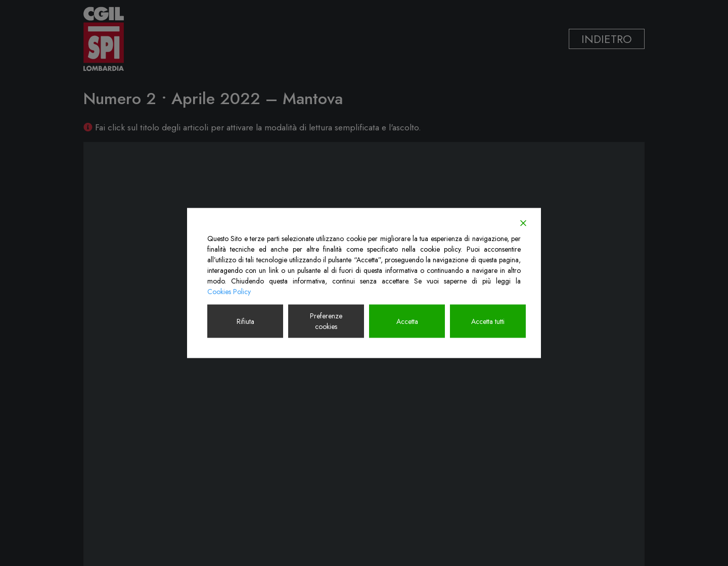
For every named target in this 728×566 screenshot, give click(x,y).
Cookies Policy (229, 292)
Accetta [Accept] (407, 321)
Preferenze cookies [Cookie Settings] (326, 321)
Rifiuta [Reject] (245, 321)
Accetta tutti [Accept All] (488, 321)
